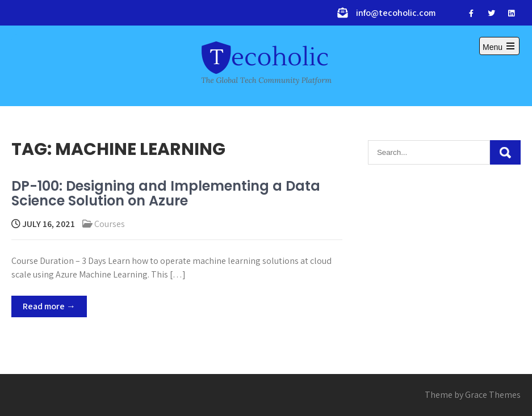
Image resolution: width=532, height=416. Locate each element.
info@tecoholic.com (396, 13)
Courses (110, 224)
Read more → (49, 306)
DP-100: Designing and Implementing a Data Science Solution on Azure (166, 193)
